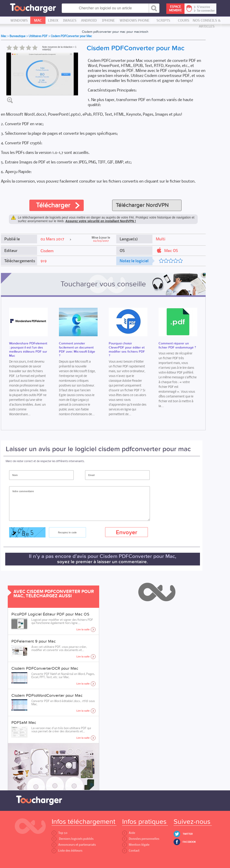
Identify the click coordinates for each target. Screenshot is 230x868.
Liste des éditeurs (67, 851)
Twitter (188, 834)
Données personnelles (141, 839)
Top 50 (59, 833)
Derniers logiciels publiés (73, 839)
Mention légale (136, 845)
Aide (129, 833)
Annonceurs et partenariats (74, 845)
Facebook (189, 842)
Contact (131, 851)
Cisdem (47, 251)
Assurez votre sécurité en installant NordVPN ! (101, 221)
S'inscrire (203, 7)
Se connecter (206, 11)
